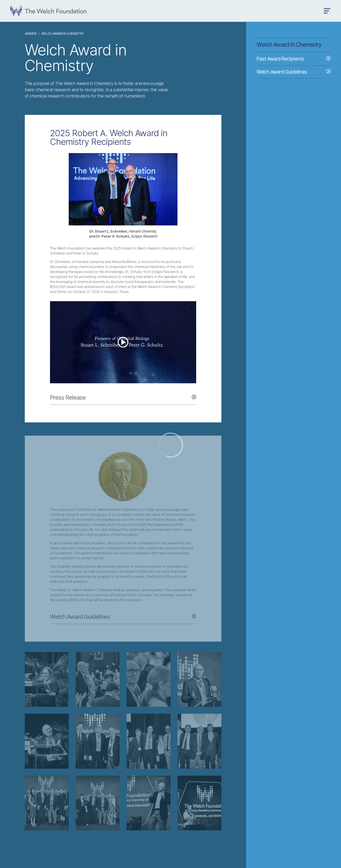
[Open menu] (327, 11)
